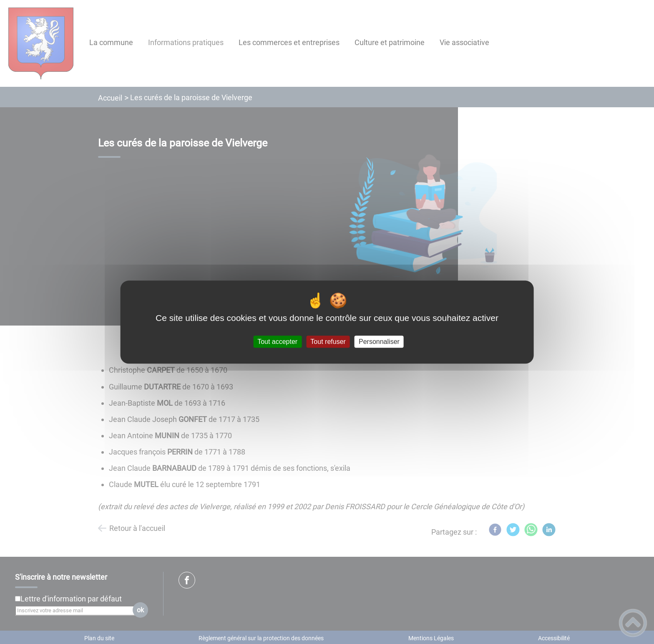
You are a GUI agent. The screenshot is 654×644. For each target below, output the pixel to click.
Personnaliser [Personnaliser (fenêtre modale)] (379, 342)
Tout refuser (328, 342)
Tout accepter (277, 342)
